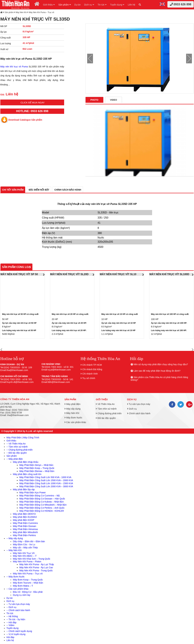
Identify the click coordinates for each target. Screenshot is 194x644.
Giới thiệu (49, 5)
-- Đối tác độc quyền (17, 453)
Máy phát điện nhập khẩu (26, 462)
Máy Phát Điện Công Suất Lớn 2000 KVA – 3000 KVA (46, 486)
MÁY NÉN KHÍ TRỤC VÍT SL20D (69, 274)
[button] (1, 350)
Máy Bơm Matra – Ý (23, 586)
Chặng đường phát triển (109, 413)
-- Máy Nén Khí (14, 550)
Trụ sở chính (89, 378)
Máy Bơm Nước (73, 418)
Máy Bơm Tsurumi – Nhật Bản (28, 583)
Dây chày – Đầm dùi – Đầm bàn (29, 541)
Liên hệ (131, 5)
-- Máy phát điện (15, 459)
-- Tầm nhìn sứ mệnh (17, 447)
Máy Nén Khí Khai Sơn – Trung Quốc (32, 559)
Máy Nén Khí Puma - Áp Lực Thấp (37, 564)
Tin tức (102, 5)
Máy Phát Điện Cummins (25, 523)
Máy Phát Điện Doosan (24, 526)
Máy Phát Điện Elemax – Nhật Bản (37, 471)
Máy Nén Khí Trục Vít (24, 553)
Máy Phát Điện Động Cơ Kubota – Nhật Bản (41, 502)
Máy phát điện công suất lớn (27, 474)
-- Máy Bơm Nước (16, 577)
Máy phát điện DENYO (24, 514)
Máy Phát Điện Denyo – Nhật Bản (36, 465)
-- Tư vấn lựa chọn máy (18, 604)
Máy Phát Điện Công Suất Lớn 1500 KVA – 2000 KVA (46, 480)
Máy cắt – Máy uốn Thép (25, 548)
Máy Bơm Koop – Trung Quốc (28, 580)
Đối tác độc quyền (106, 418)
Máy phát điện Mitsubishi (25, 532)
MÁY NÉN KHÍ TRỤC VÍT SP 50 (19, 274)
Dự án (78, 5)
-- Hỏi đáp (11, 622)
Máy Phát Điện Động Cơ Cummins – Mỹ (39, 496)
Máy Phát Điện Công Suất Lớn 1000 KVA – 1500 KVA (46, 483)
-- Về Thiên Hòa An (16, 444)
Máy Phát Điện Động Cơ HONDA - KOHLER (42, 511)
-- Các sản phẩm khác (17, 589)
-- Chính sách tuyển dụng (19, 631)
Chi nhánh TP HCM (92, 365)
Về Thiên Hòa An (105, 404)
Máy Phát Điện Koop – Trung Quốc (37, 468)
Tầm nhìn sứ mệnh (106, 409)
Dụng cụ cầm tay (22, 595)
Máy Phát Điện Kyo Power (33, 493)
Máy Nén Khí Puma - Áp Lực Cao (36, 567)
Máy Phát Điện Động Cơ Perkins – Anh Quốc (42, 508)
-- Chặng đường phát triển (19, 450)
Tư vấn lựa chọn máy (139, 404)
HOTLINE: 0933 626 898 (32, 111)
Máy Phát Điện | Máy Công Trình (23, 438)
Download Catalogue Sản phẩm (25, 120)
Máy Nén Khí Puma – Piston (27, 562)
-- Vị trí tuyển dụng (16, 634)
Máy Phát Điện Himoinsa (25, 529)
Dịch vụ (89, 5)
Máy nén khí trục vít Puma (14, 67)
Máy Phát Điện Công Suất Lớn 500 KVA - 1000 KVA (45, 477)
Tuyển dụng (117, 5)
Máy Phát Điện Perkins (24, 535)
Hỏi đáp (10, 637)
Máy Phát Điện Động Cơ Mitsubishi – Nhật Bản (43, 505)
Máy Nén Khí (21, 12)
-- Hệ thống (12, 616)
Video (114, 100)
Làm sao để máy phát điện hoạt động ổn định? (157, 371)
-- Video (10, 625)
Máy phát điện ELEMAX (25, 517)
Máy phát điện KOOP (24, 520)
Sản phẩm (65, 5)
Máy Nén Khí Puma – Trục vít (41, 12)
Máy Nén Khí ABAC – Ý (25, 556)
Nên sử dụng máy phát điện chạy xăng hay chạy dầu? (161, 364)
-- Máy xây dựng (15, 538)
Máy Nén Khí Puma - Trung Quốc (36, 571)
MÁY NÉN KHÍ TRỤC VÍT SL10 (118, 274)
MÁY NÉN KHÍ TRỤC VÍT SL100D (169, 274)
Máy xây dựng (72, 409)
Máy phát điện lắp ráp (24, 489)
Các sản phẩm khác (75, 422)
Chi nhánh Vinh (90, 374)
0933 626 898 (181, 4)
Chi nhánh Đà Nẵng (92, 369)
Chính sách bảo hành (139, 413)
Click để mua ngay (32, 103)
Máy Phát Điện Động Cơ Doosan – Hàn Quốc (42, 499)
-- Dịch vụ (11, 607)
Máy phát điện (72, 404)
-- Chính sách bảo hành (18, 610)
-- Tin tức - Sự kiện (16, 619)
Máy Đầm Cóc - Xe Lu (24, 544)
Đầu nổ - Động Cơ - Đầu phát (28, 592)
